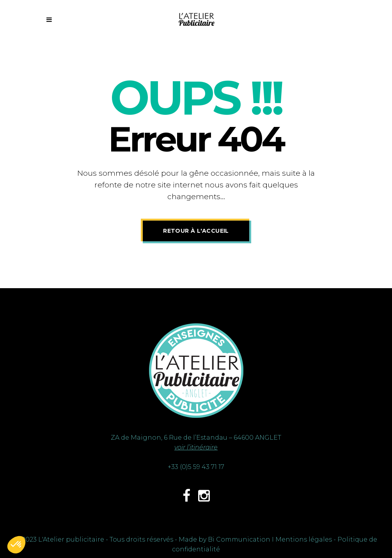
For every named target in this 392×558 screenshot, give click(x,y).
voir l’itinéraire (196, 447)
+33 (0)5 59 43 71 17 (196, 467)
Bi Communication (239, 539)
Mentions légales (304, 539)
